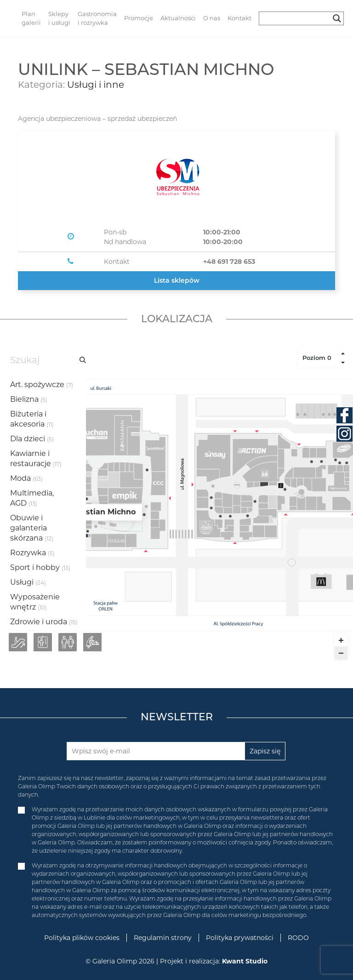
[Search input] (297, 18)
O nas (212, 18)
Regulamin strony (163, 938)
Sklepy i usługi (59, 18)
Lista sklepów (177, 280)
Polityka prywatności (240, 938)
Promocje (139, 18)
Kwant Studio (245, 961)
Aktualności (178, 18)
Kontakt (239, 18)
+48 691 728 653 (229, 262)
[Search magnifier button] (337, 18)
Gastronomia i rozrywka (97, 18)
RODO (298, 938)
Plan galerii (31, 18)
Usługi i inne (96, 85)
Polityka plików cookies (82, 938)
